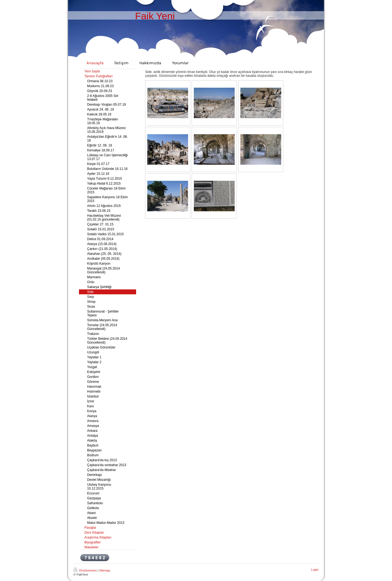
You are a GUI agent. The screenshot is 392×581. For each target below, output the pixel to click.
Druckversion (85, 570)
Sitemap (105, 570)
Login (315, 570)
